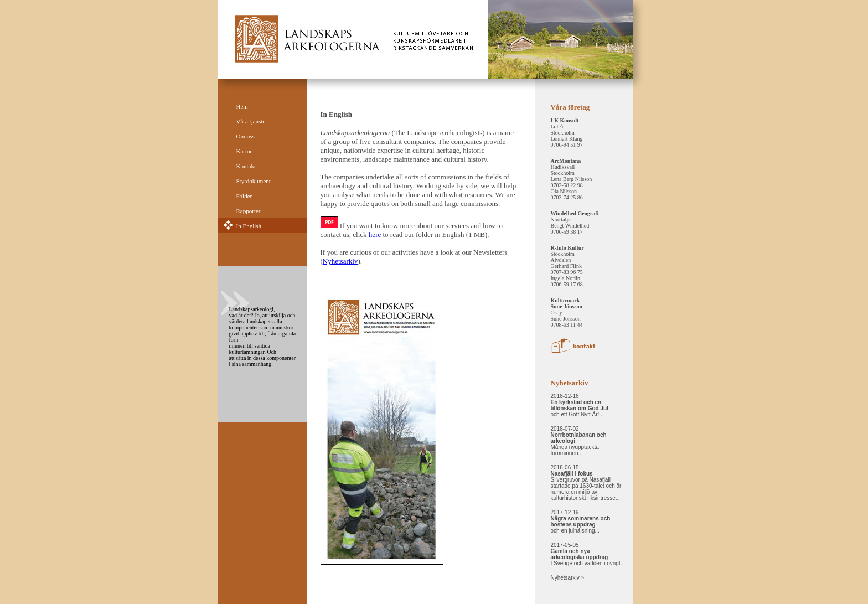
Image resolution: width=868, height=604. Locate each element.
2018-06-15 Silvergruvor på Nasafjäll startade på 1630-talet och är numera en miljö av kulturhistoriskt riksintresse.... (586, 483)
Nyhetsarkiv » (568, 578)
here (375, 234)
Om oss (246, 136)
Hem (242, 106)
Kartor (244, 151)
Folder (244, 196)
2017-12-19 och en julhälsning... (581, 522)
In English (249, 226)
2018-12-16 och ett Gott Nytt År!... (580, 405)
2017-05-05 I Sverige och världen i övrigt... (588, 554)
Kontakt (246, 166)
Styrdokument (254, 181)
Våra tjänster (252, 121)
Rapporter (249, 211)
